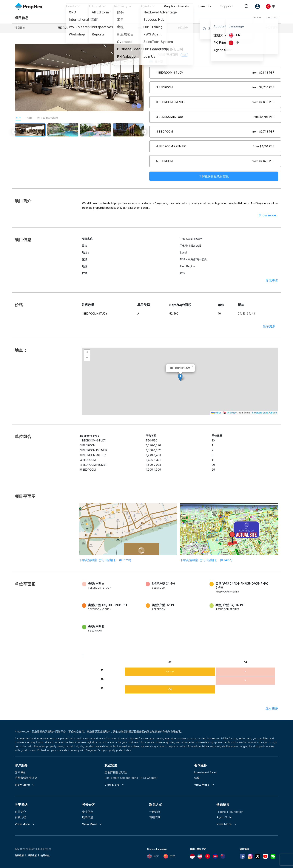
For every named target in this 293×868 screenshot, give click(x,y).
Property (121, 6)
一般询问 (155, 812)
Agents (146, 6)
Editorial (95, 6)
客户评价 (20, 772)
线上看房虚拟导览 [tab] (48, 118)
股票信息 (88, 817)
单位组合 (183, 28)
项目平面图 (226, 28)
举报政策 (32, 855)
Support (227, 6)
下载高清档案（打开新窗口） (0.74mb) (206, 560)
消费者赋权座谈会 (26, 778)
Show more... (268, 215)
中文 (169, 856)
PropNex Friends (176, 6)
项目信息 (63, 28)
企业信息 (88, 812)
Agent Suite (224, 817)
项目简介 (20, 28)
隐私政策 (19, 855)
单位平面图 (272, 28)
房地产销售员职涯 (116, 772)
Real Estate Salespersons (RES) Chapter (131, 778)
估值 (197, 778)
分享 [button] (257, 18)
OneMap (231, 413)
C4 (170, 689)
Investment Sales (205, 772)
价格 (103, 28)
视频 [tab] (29, 118)
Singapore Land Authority (265, 413)
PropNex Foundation (230, 812)
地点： (141, 28)
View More (22, 785)
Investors (205, 6)
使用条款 (45, 855)
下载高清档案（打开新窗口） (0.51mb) (105, 560)
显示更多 (272, 281)
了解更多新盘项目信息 (214, 176)
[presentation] (134, 106)
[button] (180, 377)
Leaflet (216, 413)
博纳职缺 (155, 817)
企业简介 (20, 812)
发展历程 (20, 817)
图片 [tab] (18, 118)
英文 (153, 856)
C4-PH (170, 672)
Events (71, 6)
